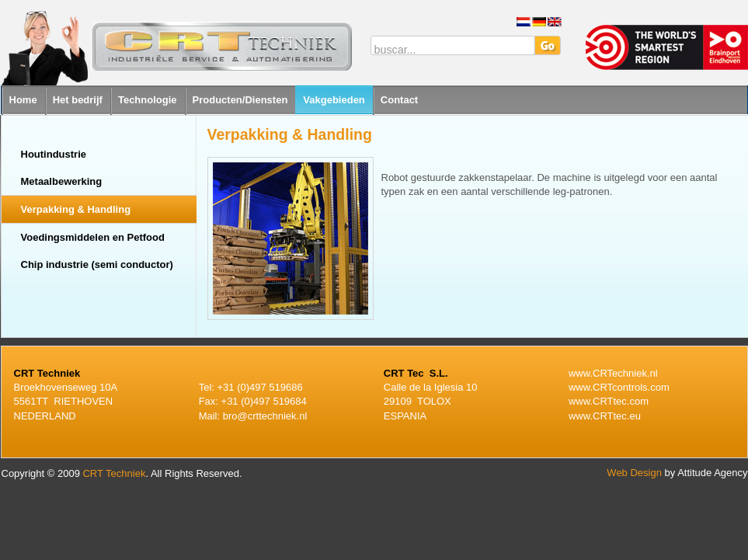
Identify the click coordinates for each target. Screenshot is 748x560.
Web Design (634, 473)
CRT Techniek (114, 473)
